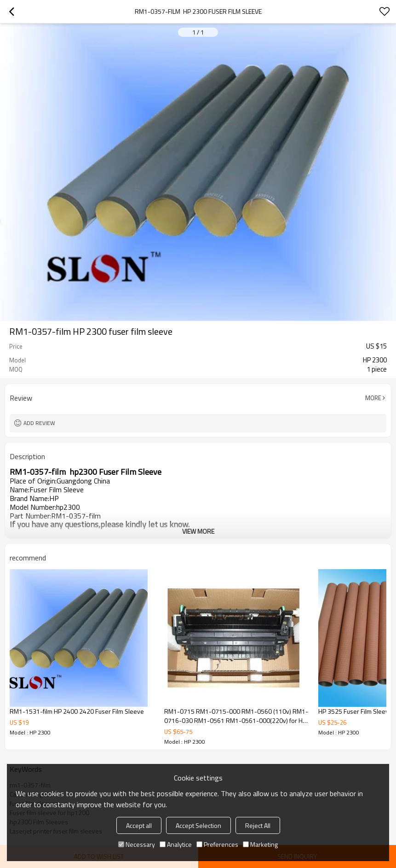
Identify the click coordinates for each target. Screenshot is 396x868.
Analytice (176, 844)
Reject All (258, 825)
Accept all (139, 825)
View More (198, 531)
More (373, 398)
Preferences (217, 844)
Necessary (137, 844)
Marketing (260, 844)
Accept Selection (198, 825)
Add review (39, 423)
